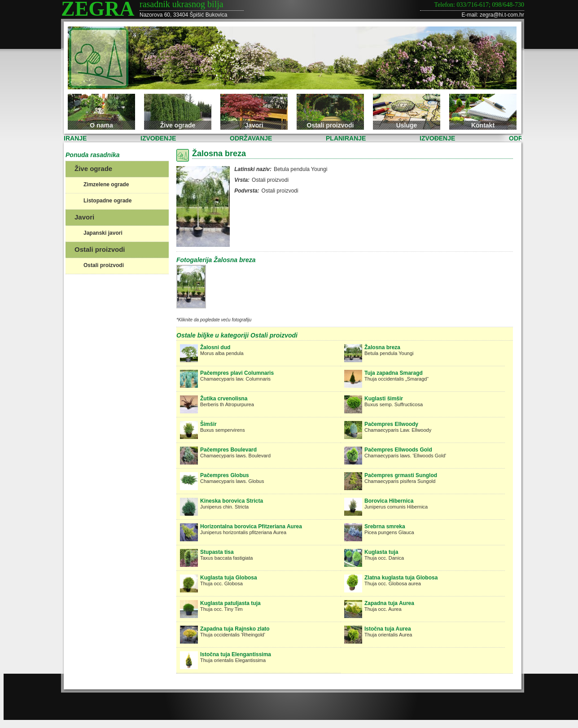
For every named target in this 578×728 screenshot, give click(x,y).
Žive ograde (178, 125)
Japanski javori (103, 233)
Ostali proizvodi (330, 125)
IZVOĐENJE (160, 138)
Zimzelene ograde (106, 184)
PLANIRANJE (69, 138)
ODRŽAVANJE (253, 138)
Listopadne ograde (107, 201)
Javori (254, 125)
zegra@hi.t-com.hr (502, 15)
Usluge (407, 125)
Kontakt (483, 125)
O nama (101, 125)
